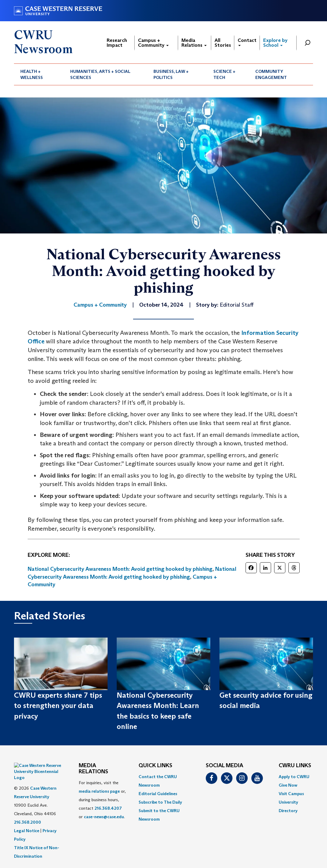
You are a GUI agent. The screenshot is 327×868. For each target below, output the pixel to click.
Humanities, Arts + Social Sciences (100, 74)
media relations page (99, 791)
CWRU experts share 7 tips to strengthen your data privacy (58, 706)
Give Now (288, 785)
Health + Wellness (32, 74)
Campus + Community (153, 43)
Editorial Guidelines (158, 794)
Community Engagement (271, 74)
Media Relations (194, 43)
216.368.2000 (28, 807)
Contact (247, 42)
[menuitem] (39, 74)
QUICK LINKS (155, 766)
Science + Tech (224, 74)
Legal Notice (27, 815)
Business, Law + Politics (171, 74)
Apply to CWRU (294, 777)
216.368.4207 (108, 808)
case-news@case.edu (104, 817)
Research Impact (117, 43)
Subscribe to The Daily (160, 802)
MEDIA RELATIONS (93, 769)
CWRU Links (295, 766)
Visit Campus (291, 794)
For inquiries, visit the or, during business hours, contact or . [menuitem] (102, 800)
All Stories (223, 43)
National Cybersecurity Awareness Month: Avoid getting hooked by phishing (120, 569)
